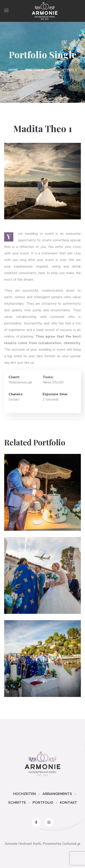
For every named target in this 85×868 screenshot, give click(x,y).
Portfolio (35, 70)
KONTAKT (69, 803)
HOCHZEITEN (24, 794)
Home (13, 70)
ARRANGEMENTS (57, 794)
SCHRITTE (17, 803)
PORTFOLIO (43, 803)
